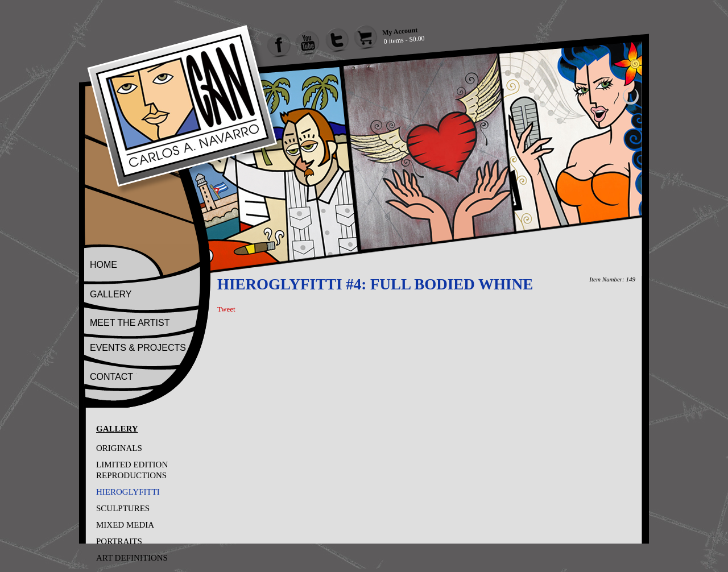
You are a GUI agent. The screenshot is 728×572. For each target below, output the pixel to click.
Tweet (226, 309)
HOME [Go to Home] (104, 265)
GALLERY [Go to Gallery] (111, 294)
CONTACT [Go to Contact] (111, 377)
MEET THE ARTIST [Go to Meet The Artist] (130, 323)
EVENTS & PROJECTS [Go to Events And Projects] (138, 348)
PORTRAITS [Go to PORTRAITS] (119, 541)
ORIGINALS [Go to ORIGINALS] (119, 448)
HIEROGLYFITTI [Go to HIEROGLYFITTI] (128, 492)
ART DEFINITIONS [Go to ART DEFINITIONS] (132, 558)
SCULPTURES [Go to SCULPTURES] (123, 508)
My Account (400, 31)
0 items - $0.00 (404, 40)
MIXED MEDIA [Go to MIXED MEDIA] (125, 525)
